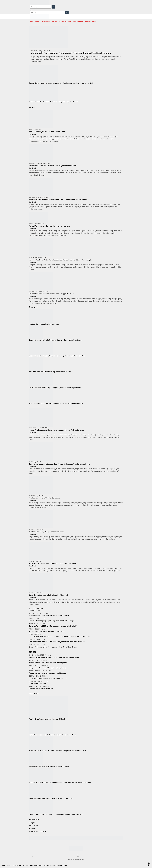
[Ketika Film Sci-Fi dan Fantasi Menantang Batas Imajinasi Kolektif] (41, 551)
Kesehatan (32, 164)
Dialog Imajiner (65, 22)
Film (30, 258)
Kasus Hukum (78, 22)
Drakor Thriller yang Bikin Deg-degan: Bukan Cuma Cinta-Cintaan (53, 647)
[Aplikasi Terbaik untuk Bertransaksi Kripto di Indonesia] (39, 217)
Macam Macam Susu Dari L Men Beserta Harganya (48, 663)
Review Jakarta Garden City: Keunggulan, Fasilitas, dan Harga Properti (55, 388)
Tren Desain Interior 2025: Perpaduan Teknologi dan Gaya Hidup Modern (56, 403)
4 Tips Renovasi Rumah (38, 684)
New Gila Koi (34, 826)
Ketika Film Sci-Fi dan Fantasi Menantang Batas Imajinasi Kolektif (56, 563)
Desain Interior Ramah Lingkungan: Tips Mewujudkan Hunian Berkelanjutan (57, 356)
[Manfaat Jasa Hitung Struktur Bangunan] (41, 485)
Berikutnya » (40, 608)
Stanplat (32, 823)
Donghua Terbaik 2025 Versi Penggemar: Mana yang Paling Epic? (53, 626)
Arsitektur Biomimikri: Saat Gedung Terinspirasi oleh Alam (50, 372)
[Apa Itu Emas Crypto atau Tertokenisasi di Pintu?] (41, 119)
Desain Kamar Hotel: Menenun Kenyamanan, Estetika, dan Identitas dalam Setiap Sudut (62, 83)
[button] (54, 7)
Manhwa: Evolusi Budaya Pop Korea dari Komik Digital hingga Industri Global (61, 200)
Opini (32, 22)
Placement (32, 197)
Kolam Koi (33, 829)
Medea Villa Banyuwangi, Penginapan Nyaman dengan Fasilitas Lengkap (71, 53)
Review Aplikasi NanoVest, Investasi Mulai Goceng (47, 673)
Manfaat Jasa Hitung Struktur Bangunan (44, 324)
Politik (55, 22)
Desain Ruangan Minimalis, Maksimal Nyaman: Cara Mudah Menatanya (55, 340)
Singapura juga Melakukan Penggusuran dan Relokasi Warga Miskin (54, 657)
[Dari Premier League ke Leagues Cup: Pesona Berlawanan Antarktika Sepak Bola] (41, 451)
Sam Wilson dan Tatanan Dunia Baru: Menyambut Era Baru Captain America (57, 642)
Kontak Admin (91, 22)
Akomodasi (34, 51)
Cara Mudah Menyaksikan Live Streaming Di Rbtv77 (48, 678)
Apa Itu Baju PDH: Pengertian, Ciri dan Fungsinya (47, 631)
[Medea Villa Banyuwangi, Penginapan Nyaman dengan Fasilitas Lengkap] (41, 417)
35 (34, 608)
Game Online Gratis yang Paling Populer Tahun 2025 (51, 595)
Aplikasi (31, 530)
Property (32, 496)
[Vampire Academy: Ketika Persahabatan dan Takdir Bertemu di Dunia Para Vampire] (41, 247)
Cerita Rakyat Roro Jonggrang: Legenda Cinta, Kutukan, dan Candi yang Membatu (60, 636)
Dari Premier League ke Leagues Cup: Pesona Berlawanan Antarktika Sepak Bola (63, 464)
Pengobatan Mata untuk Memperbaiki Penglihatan (48, 668)
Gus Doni (32, 134)
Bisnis (31, 130)
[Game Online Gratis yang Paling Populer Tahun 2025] (41, 582)
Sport (31, 462)
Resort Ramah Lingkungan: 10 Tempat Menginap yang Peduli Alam (54, 102)
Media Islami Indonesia (37, 831)
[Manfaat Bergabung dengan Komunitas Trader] (41, 519)
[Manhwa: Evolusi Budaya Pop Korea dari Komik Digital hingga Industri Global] (41, 187)
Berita (38, 22)
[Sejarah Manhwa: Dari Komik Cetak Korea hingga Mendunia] (41, 281)
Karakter (46, 22)
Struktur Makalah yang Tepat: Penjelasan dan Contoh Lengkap (52, 621)
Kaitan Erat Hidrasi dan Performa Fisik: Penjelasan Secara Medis (56, 166)
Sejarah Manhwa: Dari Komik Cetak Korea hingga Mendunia (54, 294)
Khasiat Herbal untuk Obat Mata (41, 689)
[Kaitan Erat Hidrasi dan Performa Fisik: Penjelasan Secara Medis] (41, 153)
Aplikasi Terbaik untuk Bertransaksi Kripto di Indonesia (52, 226)
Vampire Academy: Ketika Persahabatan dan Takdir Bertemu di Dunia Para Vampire (64, 260)
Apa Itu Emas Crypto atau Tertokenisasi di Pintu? (49, 132)
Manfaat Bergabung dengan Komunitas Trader (49, 532)
